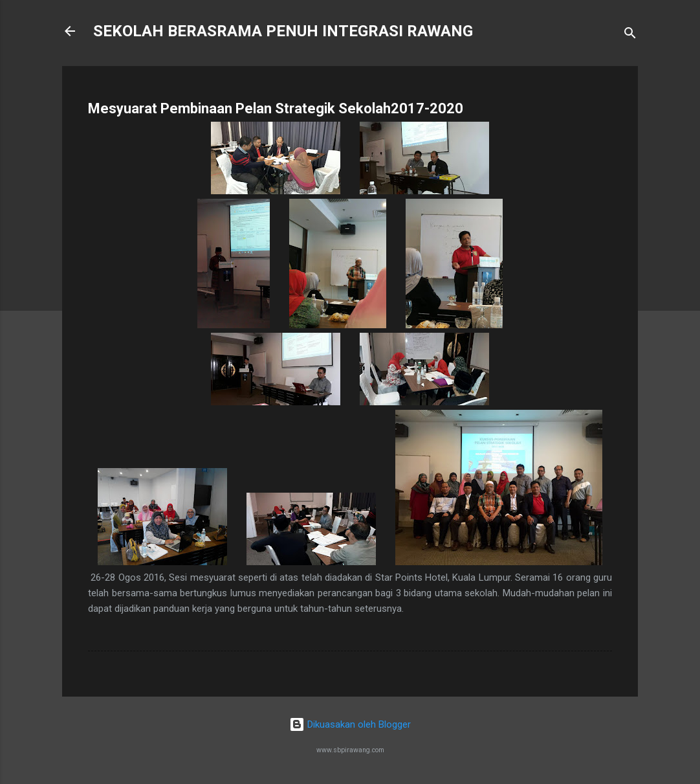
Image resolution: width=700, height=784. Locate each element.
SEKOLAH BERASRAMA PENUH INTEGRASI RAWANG (283, 31)
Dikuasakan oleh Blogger (350, 724)
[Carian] (630, 35)
